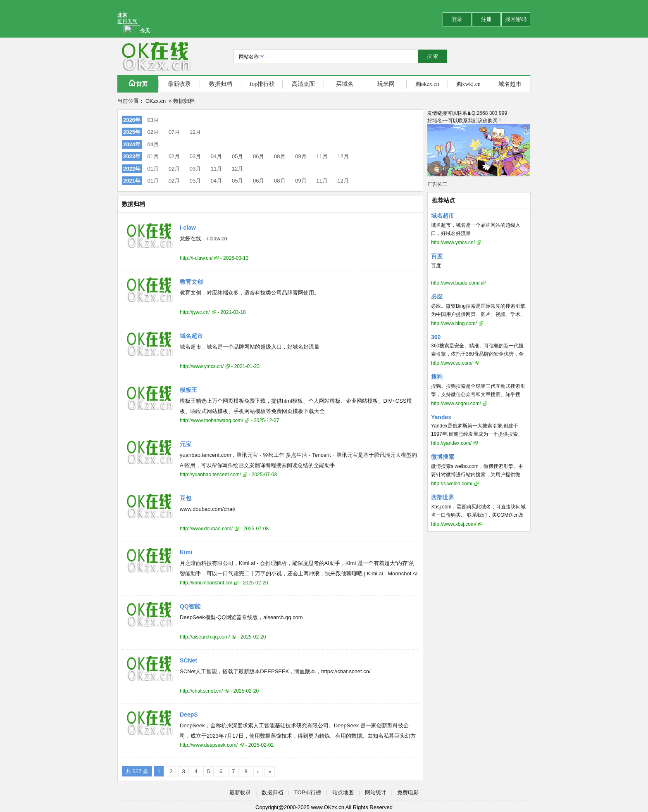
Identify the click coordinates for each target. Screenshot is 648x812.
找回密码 (516, 19)
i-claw (188, 228)
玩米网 (386, 84)
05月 (237, 156)
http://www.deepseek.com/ (209, 745)
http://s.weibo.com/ (452, 484)
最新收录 (179, 84)
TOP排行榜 (308, 792)
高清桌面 (303, 84)
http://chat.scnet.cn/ (201, 691)
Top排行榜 (262, 84)
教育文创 (191, 282)
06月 (258, 156)
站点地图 (343, 792)
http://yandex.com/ (451, 443)
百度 (437, 256)
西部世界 (443, 497)
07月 (174, 132)
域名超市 (510, 84)
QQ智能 (190, 606)
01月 (153, 156)
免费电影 (408, 792)
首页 (138, 83)
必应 (437, 297)
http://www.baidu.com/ (455, 283)
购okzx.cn (427, 84)
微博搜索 (443, 457)
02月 (153, 132)
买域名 (345, 84)
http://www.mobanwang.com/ (211, 420)
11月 (322, 156)
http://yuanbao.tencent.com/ (210, 475)
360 (436, 337)
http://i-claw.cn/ (196, 258)
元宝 (186, 444)
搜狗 (437, 377)
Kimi (186, 552)
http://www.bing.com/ (454, 323)
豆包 (186, 498)
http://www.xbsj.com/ (454, 524)
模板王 (188, 390)
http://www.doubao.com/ (206, 529)
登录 (457, 19)
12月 (195, 132)
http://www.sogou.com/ (456, 404)
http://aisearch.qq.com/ (205, 637)
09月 (301, 156)
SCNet (188, 660)
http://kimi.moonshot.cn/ (206, 583)
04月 (153, 144)
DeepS (189, 715)
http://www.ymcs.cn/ (202, 366)
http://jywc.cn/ (195, 312)
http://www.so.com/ (452, 363)
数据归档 (221, 84)
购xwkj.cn (468, 84)
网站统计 (376, 792)
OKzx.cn (156, 101)
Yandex (441, 417)
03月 (153, 120)
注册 (486, 19)
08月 (280, 156)
